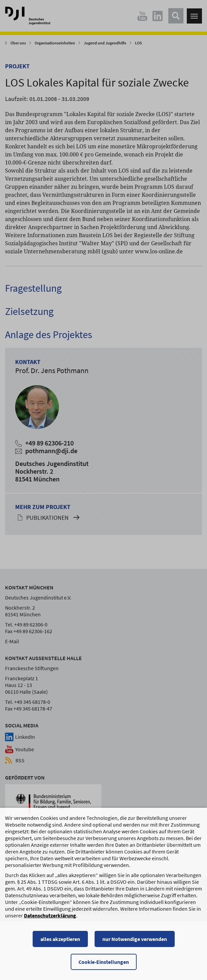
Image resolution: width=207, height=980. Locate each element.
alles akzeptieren (60, 940)
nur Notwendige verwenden (135, 940)
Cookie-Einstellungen (104, 963)
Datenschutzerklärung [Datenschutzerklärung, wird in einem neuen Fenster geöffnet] (50, 916)
